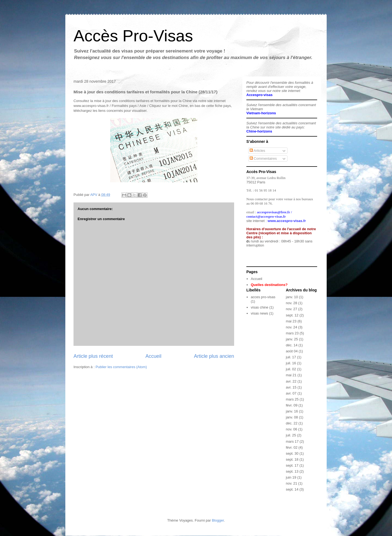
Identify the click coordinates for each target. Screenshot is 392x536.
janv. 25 (292, 339)
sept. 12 (292, 315)
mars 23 (292, 333)
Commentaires (263, 158)
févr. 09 (292, 405)
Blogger (218, 520)
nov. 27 (292, 309)
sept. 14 (292, 489)
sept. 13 (292, 471)
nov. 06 (292, 429)
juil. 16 (291, 363)
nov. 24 (292, 327)
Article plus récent (93, 356)
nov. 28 (292, 303)
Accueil (153, 356)
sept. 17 (292, 465)
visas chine (259, 307)
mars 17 (292, 441)
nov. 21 (292, 483)
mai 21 (291, 375)
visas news (259, 313)
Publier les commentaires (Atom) (121, 367)
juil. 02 (291, 369)
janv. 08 (292, 417)
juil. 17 (291, 357)
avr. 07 (291, 393)
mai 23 (291, 321)
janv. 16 (292, 411)
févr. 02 (292, 447)
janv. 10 (292, 297)
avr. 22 (291, 381)
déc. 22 (292, 423)
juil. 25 (291, 435)
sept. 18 (292, 459)
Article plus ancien (214, 356)
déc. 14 (292, 345)
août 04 (292, 351)
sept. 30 (292, 453)
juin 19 (291, 477)
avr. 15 (291, 387)
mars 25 (292, 399)
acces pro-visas (263, 297)
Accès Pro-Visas (133, 36)
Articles (258, 151)
